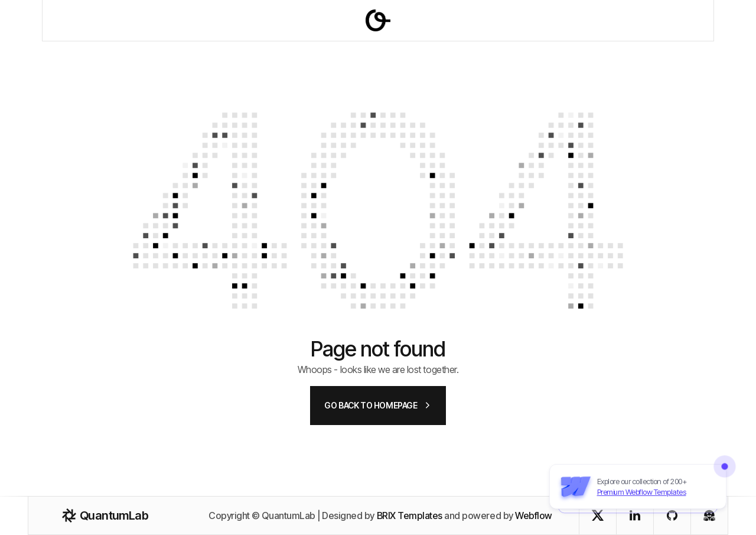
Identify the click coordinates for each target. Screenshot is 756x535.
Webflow (534, 515)
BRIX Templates (410, 515)
